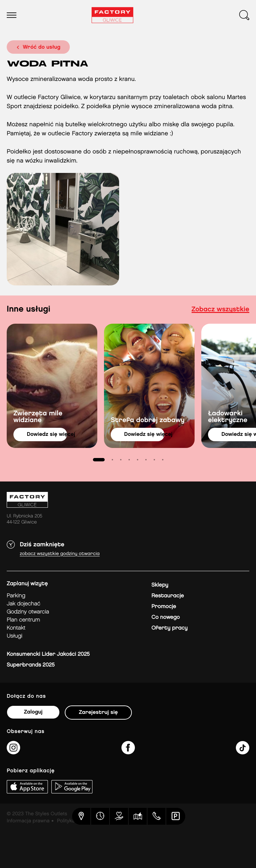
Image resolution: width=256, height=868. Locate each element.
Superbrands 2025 (31, 665)
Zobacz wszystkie (220, 310)
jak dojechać (23, 604)
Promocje (164, 607)
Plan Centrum (23, 620)
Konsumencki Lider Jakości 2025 (48, 654)
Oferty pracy (169, 628)
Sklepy (160, 585)
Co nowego (166, 617)
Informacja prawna (28, 821)
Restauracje (168, 596)
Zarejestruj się (98, 712)
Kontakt (16, 628)
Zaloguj (33, 712)
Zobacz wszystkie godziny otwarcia (60, 554)
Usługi (14, 636)
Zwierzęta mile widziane (38, 417)
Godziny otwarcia (28, 612)
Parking (16, 596)
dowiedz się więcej (47, 434)
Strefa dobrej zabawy (148, 420)
